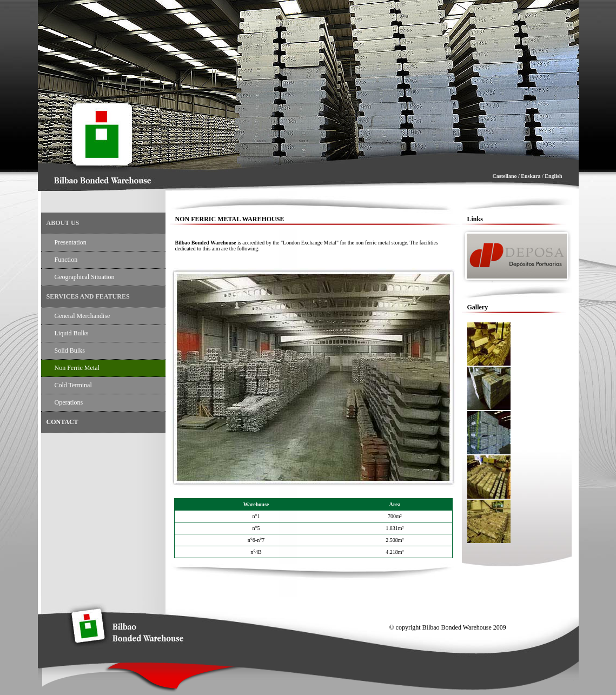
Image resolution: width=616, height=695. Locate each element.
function (66, 260)
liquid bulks (72, 333)
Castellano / (507, 176)
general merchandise (82, 316)
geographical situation (85, 277)
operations (69, 402)
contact (62, 422)
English (553, 176)
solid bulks (70, 350)
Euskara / (532, 176)
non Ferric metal (77, 368)
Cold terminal (73, 385)
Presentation (71, 242)
